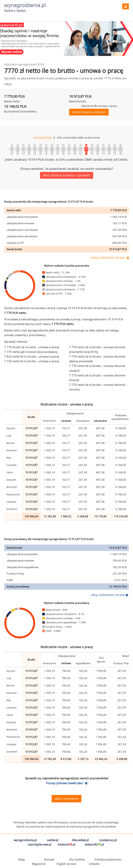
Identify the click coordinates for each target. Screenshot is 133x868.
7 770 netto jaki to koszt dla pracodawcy (31, 352)
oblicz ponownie (66, 799)
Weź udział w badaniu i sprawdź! (67, 175)
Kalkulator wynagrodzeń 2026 (24, 64)
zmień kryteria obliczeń (89, 112)
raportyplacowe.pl (39, 844)
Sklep (21, 860)
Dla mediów (77, 860)
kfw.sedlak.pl (80, 840)
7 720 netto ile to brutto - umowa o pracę (32, 361)
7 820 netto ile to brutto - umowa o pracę (32, 356)
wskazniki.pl (94, 844)
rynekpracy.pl (108, 840)
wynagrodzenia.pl (25, 840)
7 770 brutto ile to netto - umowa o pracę (32, 347)
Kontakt (49, 860)
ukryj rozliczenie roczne (108, 257)
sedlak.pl (53, 840)
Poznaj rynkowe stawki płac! (65, 783)
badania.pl (67, 844)
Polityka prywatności (108, 860)
